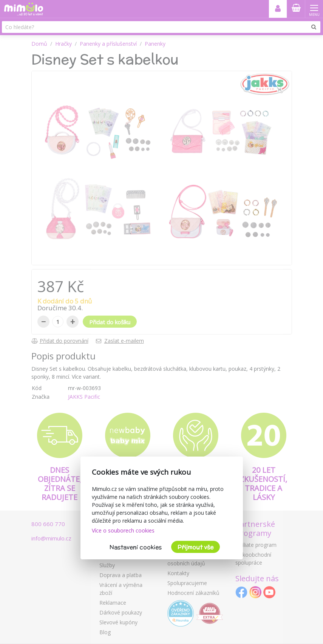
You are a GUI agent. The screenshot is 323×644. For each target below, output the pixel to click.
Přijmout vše (195, 547)
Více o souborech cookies (123, 530)
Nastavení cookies (136, 547)
